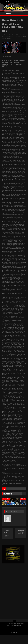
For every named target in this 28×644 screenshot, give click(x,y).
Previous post (7, 541)
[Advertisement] (14, 585)
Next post (21, 540)
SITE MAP (24, 637)
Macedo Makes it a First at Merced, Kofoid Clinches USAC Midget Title (14, 26)
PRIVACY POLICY (14, 637)
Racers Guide (14, 521)
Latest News (14, 35)
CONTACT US (20, 637)
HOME (4, 637)
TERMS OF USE (8, 637)
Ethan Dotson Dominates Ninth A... (7, 545)
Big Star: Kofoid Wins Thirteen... (21, 543)
